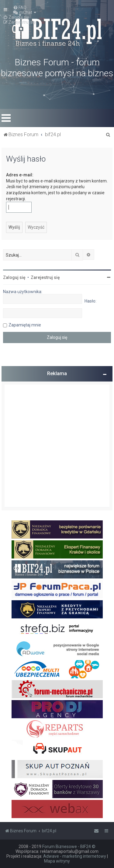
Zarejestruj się (45, 277)
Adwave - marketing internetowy (75, 856)
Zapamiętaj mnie (25, 325)
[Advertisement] (57, 446)
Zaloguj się (14, 277)
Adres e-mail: (20, 175)
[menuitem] (20, 8)
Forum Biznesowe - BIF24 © (69, 847)
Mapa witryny (57, 861)
